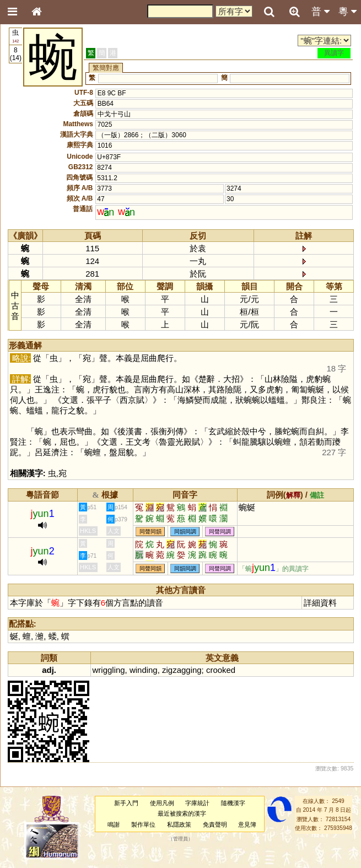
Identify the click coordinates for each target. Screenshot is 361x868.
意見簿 (247, 824)
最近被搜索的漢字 (182, 813)
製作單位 (143, 824)
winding (144, 670)
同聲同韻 (150, 532)
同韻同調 (185, 532)
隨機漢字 (233, 803)
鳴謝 (114, 824)
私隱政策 (179, 824)
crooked (221, 670)
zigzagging (182, 670)
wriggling (109, 670)
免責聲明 (215, 824)
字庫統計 (197, 803)
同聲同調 (220, 532)
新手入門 (126, 803)
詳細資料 (320, 603)
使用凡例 (162, 803)
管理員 (180, 839)
